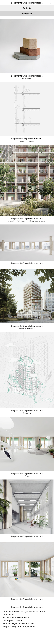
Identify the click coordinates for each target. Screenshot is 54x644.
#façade (11, 221)
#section (23, 141)
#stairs (27, 476)
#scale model (27, 78)
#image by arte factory (37, 221)
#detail (32, 141)
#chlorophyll (22, 221)
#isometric (27, 413)
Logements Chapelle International (27, 76)
